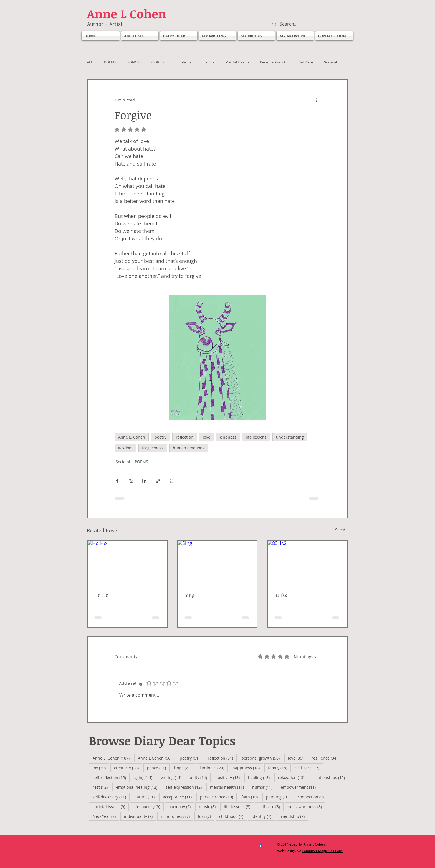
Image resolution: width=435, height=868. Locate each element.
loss (206, 816)
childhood (233, 816)
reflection (185, 437)
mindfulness (177, 816)
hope (185, 768)
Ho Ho (105, 595)
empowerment (300, 787)
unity (200, 777)
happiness (248, 768)
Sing (189, 595)
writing (173, 777)
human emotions (189, 448)
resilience (326, 758)
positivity (229, 777)
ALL (90, 62)
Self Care (306, 62)
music (209, 806)
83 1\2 (281, 595)
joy (101, 768)
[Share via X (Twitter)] (131, 481)
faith (251, 797)
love (207, 437)
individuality (140, 816)
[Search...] (311, 24)
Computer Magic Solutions (322, 851)
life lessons (256, 437)
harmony (181, 806)
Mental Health (237, 62)
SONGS (133, 62)
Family (209, 62)
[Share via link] (158, 481)
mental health (229, 787)
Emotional (184, 62)
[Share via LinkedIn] (144, 481)
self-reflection (111, 777)
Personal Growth (274, 62)
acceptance (179, 797)
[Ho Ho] (127, 563)
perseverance (218, 797)
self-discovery (111, 797)
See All (341, 530)
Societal (330, 62)
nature (146, 797)
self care (271, 806)
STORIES (157, 62)
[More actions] (317, 100)
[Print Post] (172, 481)
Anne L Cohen (156, 758)
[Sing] (217, 563)
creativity (128, 768)
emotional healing (138, 787)
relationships (331, 777)
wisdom (125, 448)
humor (264, 787)
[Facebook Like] (197, 854)
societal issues (111, 806)
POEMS (110, 62)
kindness (228, 437)
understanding (290, 437)
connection (313, 797)
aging (145, 777)
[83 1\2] (307, 563)
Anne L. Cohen (132, 437)
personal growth (262, 758)
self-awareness (307, 806)
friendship (294, 816)
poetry (160, 437)
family (279, 768)
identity (263, 816)
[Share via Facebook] (117, 481)
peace (158, 768)
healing (261, 777)
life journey (149, 806)
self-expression (185, 787)
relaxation (293, 777)
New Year (106, 816)
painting (280, 797)
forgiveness (153, 448)
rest (102, 787)
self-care (309, 768)
